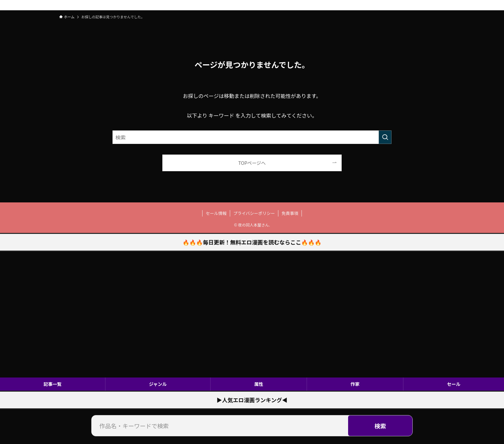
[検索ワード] (252, 137)
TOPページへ (252, 163)
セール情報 (216, 213)
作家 (355, 384)
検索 (380, 426)
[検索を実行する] (385, 137)
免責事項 (290, 213)
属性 (259, 384)
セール (454, 384)
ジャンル (158, 384)
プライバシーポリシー (254, 213)
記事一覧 (52, 384)
